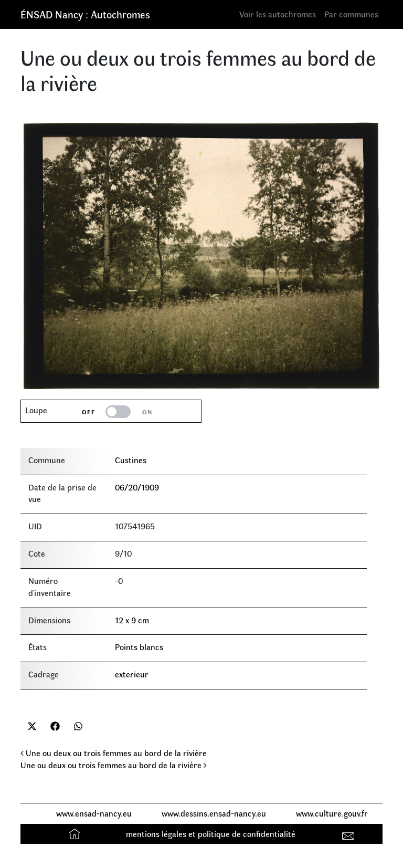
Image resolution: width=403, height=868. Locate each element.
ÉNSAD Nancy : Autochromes (85, 14)
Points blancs (139, 647)
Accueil (76, 834)
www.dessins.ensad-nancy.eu (214, 813)
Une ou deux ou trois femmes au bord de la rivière (114, 753)
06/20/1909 (137, 487)
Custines (131, 460)
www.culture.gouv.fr (332, 813)
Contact (350, 834)
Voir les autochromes (278, 14)
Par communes (351, 14)
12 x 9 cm (132, 620)
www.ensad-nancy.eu (94, 813)
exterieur (132, 674)
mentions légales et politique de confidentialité (211, 834)
